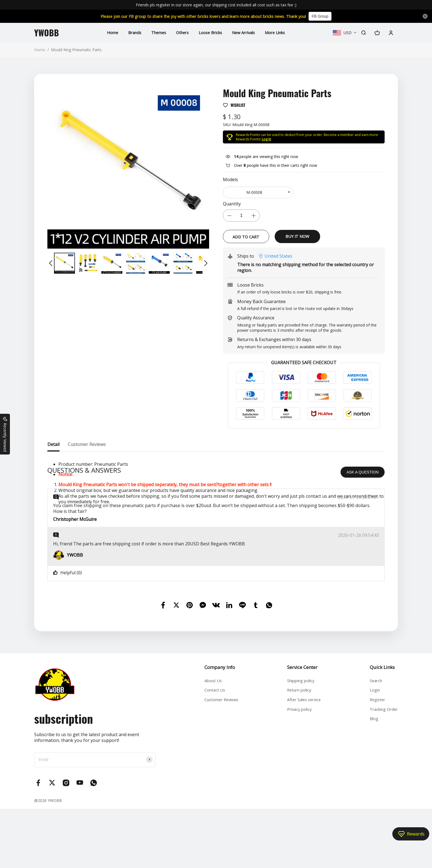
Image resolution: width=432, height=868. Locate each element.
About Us (210, 741)
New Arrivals (246, 32)
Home (105, 32)
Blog (371, 783)
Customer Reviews (219, 762)
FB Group (333, 16)
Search (373, 741)
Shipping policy (299, 741)
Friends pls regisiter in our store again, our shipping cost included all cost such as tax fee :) (216, 5)
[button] (51, 263)
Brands (128, 32)
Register (375, 762)
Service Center (299, 727)
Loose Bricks (210, 32)
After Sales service (302, 762)
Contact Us (212, 751)
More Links (281, 32)
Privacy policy (297, 772)
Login (372, 751)
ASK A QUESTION (363, 531)
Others (180, 32)
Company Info (216, 727)
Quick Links (379, 727)
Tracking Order (382, 772)
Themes (154, 32)
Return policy (297, 751)
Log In (266, 139)
